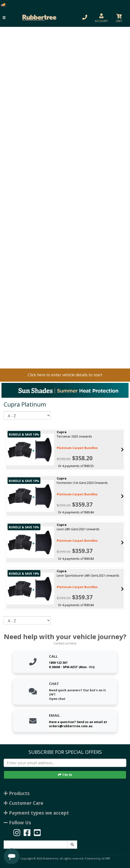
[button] (4, 18)
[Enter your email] (65, 763)
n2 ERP (106, 858)
